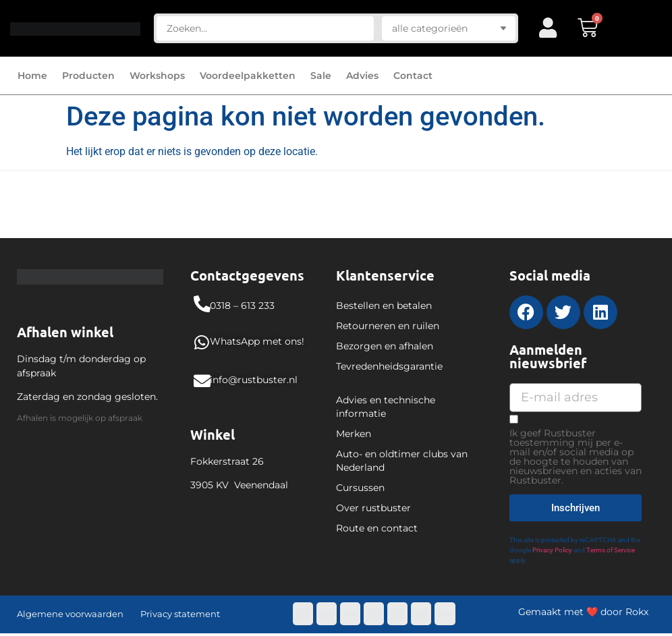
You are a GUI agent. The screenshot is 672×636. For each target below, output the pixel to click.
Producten (88, 76)
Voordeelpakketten (248, 76)
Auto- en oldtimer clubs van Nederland (402, 461)
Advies (362, 76)
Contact (413, 76)
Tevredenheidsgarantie (389, 366)
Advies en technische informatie (386, 407)
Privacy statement (180, 614)
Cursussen (360, 488)
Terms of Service (611, 550)
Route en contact (377, 528)
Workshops (157, 76)
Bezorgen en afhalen (385, 346)
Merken (354, 434)
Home (32, 76)
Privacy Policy (552, 550)
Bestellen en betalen (384, 306)
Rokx (637, 612)
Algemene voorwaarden (70, 614)
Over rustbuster (373, 508)
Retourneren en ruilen (388, 326)
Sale (321, 76)
